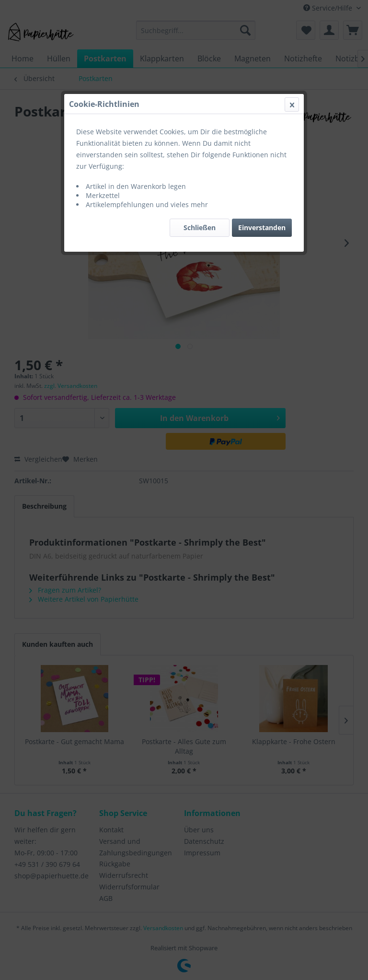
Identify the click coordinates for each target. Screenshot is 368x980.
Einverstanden (262, 227)
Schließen (200, 227)
